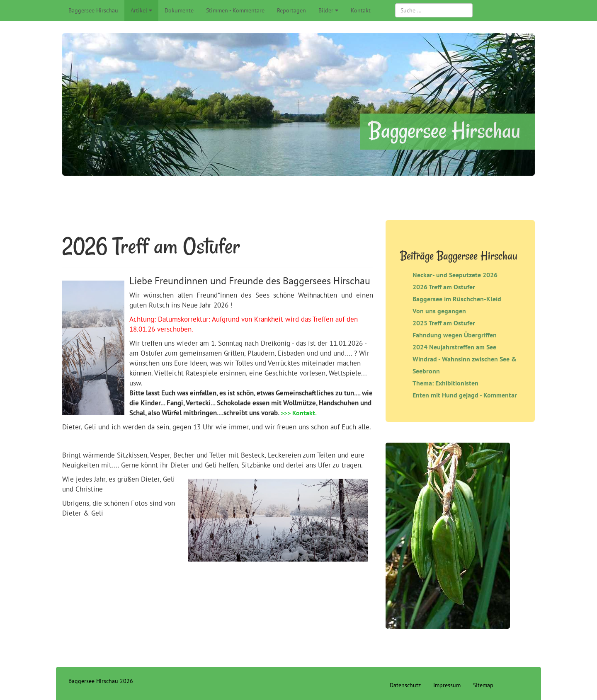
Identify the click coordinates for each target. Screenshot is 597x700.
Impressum (447, 685)
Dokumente (179, 10)
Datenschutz (405, 685)
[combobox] (434, 10)
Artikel (139, 10)
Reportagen (291, 10)
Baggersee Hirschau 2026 (101, 681)
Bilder (326, 10)
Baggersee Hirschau (93, 10)
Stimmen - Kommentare (235, 10)
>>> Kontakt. (299, 413)
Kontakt (361, 10)
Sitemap (483, 685)
